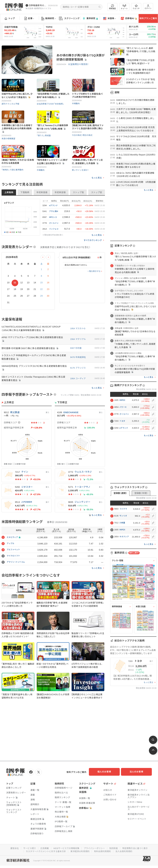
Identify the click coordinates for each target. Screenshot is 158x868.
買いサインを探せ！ (81, 190)
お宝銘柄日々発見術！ (78, 64)
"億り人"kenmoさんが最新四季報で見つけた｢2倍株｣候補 (52, 140)
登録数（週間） (120, 493)
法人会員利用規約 (125, 851)
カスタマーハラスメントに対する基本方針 (45, 851)
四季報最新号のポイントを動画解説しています (38, 5)
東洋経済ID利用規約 (80, 851)
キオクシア (124, 537)
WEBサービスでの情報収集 (66, 847)
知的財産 (115, 847)
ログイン (148, 7)
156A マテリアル (78, 359)
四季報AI (129, 19)
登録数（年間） (141, 493)
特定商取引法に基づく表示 (137, 847)
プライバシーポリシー (95, 847)
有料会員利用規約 (103, 851)
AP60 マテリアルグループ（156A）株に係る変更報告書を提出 (33, 359)
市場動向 (76, 110)
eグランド (124, 428)
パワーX (123, 407)
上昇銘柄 (9, 212)
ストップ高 (78, 212)
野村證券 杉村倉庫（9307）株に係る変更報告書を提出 (31, 368)
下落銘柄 (25, 212)
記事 (29, 19)
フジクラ (123, 509)
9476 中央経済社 (78, 377)
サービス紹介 (28, 847)
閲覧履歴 (112, 7)
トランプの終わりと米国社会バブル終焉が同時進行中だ (87, 102)
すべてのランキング (93, 260)
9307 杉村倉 (76, 368)
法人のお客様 (138, 772)
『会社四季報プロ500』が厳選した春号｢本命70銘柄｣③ (53, 102)
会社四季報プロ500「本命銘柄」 (51, 110)
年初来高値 (42, 212)
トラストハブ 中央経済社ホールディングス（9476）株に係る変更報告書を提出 (34, 377)
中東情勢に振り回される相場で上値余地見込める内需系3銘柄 (17, 142)
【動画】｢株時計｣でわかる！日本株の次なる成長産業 (18, 181)
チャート (124, 7)
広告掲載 (43, 847)
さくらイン (124, 414)
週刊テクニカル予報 (11, 110)
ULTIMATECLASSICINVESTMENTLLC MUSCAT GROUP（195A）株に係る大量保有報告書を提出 (32, 348)
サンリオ (123, 516)
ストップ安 (97, 212)
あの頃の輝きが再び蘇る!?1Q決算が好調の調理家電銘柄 (80, 57)
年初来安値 (60, 212)
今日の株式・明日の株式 (83, 148)
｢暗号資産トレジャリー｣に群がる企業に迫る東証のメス (52, 181)
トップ (10, 18)
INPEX (122, 400)
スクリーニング (69, 18)
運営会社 (12, 847)
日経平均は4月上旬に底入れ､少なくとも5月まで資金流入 (17, 102)
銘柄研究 (49, 19)
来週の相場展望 (9, 152)
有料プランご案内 (148, 18)
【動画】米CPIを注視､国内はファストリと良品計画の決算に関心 (88, 140)
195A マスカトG (78, 348)
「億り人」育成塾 (44, 148)
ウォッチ (136, 7)
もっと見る (97, 198)
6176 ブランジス (78, 388)
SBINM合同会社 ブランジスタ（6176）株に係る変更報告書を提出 (33, 388)
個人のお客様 (107, 772)
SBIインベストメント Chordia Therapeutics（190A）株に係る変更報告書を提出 (33, 399)
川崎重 (122, 523)
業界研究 (90, 18)
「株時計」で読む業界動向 (13, 189)
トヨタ (122, 421)
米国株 (109, 19)
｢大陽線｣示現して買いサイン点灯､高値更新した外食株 (87, 181)
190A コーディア (78, 399)
